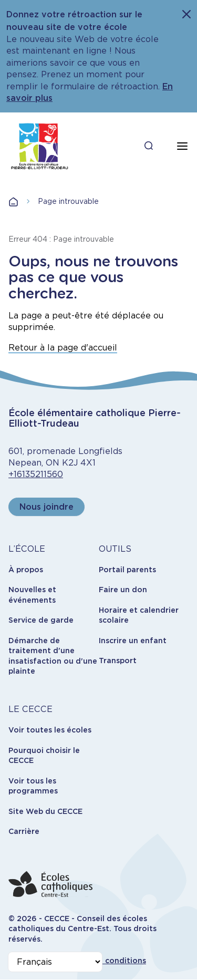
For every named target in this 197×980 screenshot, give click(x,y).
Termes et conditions (105, 961)
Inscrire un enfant (133, 641)
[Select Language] (55, 962)
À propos (26, 570)
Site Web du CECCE (45, 811)
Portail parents (127, 570)
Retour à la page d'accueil (63, 348)
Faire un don (123, 590)
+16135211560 (36, 474)
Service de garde (41, 620)
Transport (118, 661)
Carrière (24, 831)
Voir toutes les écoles (50, 730)
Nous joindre (46, 507)
